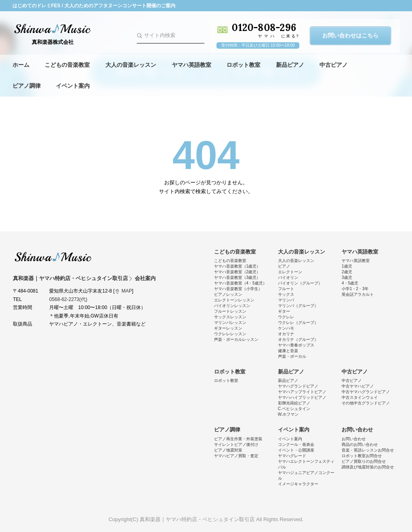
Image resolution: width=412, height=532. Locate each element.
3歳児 (347, 277)
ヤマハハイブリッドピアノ (302, 397)
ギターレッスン (228, 328)
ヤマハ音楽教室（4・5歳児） (240, 283)
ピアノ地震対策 (228, 450)
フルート (286, 289)
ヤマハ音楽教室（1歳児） (237, 266)
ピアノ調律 (27, 86)
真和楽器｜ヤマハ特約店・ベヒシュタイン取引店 (53, 257)
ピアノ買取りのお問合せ (364, 461)
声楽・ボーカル (292, 356)
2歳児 (347, 272)
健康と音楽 (288, 351)
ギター (284, 311)
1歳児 (347, 266)
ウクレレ (286, 317)
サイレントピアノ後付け (236, 444)
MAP (127, 291)
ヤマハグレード (292, 456)
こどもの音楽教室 (67, 65)
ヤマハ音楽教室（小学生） (238, 289)
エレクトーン (290, 272)
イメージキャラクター (298, 484)
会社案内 (145, 278)
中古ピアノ (334, 65)
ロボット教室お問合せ (362, 456)
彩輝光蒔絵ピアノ (294, 403)
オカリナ (286, 334)
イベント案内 (73, 86)
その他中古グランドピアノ (366, 403)
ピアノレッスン (228, 294)
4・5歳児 (350, 283)
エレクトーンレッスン (234, 300)
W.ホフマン (288, 414)
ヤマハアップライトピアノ (302, 392)
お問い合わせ (357, 430)
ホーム (21, 65)
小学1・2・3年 (355, 289)
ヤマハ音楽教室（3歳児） (237, 277)
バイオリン (288, 277)
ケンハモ (286, 328)
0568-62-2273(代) (68, 299)
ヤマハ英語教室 (192, 65)
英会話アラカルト (358, 294)
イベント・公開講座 (296, 450)
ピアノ (284, 266)
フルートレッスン (230, 311)
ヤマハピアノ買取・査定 (236, 456)
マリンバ (286, 300)
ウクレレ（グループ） (298, 323)
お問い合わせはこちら (350, 35)
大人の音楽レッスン (131, 65)
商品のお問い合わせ (360, 444)
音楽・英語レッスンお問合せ (368, 450)
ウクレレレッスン (230, 334)
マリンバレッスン (230, 323)
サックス (286, 294)
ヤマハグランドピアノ (298, 386)
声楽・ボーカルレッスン (236, 339)
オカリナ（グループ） (298, 339)
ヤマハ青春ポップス (296, 345)
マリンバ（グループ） (298, 306)
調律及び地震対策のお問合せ (368, 467)
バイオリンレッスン (232, 306)
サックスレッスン (230, 317)
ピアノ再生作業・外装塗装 (238, 439)
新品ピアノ (290, 65)
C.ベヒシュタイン (294, 409)
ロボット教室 (243, 65)
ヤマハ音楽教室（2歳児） (237, 272)
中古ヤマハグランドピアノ (366, 392)
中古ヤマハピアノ (358, 386)
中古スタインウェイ (360, 397)
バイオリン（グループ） (300, 283)
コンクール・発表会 (296, 444)
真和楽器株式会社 (53, 42)
